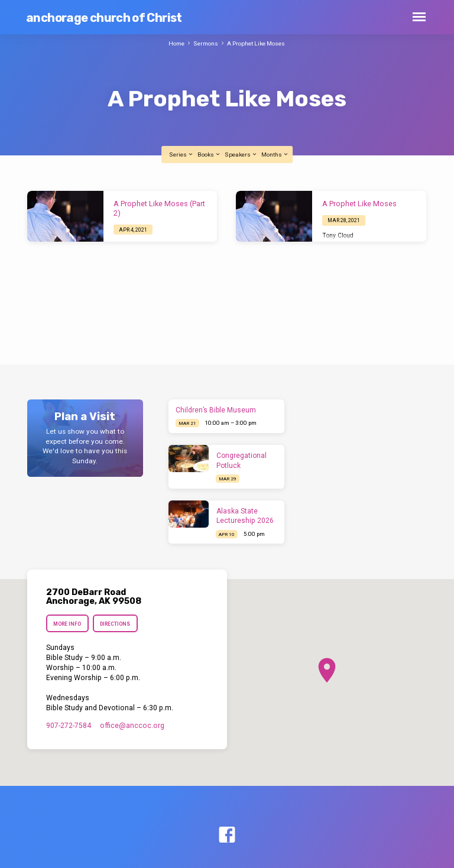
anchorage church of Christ (104, 18)
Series (181, 155)
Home (176, 43)
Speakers (241, 155)
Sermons (206, 43)
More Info (67, 624)
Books (209, 155)
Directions (116, 624)
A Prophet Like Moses (256, 43)
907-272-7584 (69, 726)
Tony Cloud (338, 235)
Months (275, 155)
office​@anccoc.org (132, 726)
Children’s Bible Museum (216, 410)
